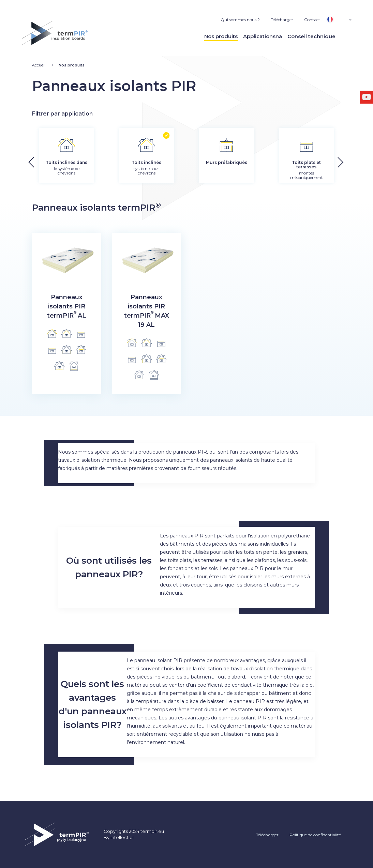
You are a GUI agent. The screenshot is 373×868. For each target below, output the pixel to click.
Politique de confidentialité (315, 835)
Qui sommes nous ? (240, 20)
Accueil (39, 65)
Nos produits (221, 36)
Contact (312, 20)
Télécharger (282, 20)
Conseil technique (311, 36)
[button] (359, 160)
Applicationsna (263, 36)
